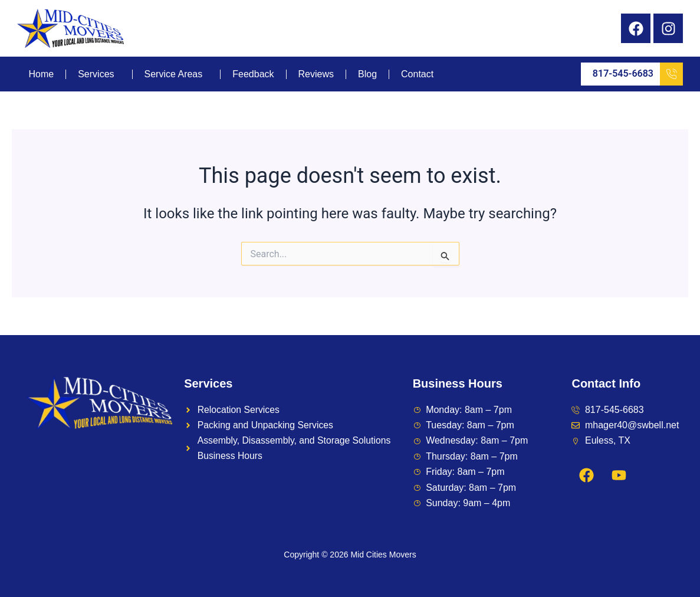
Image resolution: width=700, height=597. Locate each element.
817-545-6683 (638, 74)
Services (96, 74)
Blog (367, 74)
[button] (99, 74)
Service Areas (174, 74)
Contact (417, 74)
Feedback (253, 74)
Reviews (316, 74)
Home (42, 74)
